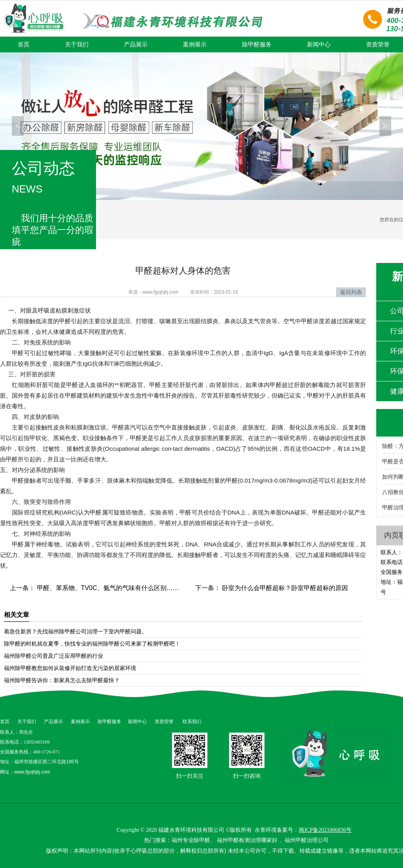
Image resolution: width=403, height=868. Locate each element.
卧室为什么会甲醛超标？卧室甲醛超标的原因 (284, 588)
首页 (24, 44)
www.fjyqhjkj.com (160, 292)
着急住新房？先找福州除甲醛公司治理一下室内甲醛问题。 (76, 631)
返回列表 (351, 292)
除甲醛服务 (257, 44)
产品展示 (136, 44)
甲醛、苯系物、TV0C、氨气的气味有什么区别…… (107, 588)
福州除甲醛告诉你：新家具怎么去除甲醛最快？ (62, 680)
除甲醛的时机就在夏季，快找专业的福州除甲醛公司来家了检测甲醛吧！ (92, 644)
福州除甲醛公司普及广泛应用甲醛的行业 (54, 656)
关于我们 (77, 44)
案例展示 (195, 44)
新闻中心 (319, 44)
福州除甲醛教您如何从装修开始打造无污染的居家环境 (70, 668)
